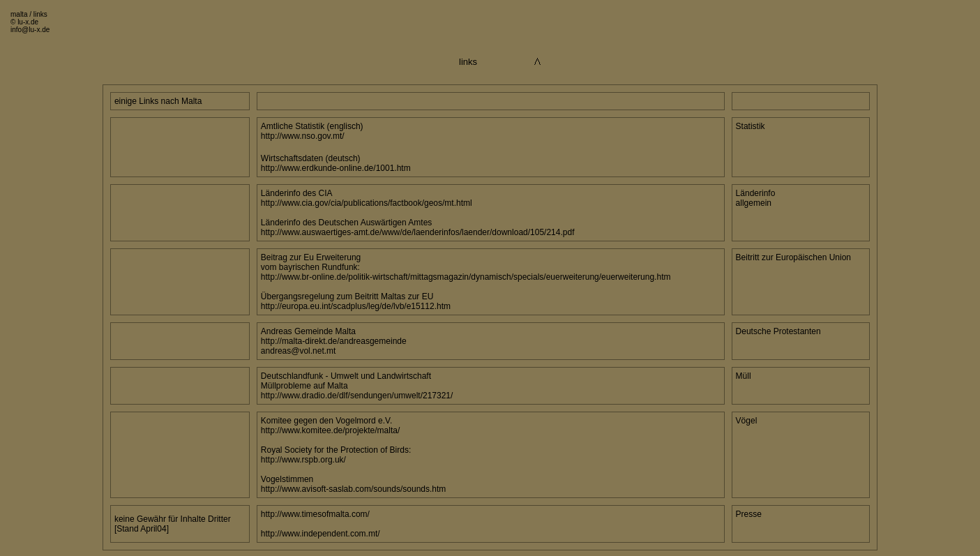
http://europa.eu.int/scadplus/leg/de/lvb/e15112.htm (356, 306)
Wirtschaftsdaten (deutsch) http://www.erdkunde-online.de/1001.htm (336, 163)
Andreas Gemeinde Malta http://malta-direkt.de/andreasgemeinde (334, 336)
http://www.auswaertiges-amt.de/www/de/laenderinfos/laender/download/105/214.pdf (418, 232)
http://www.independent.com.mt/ (321, 534)
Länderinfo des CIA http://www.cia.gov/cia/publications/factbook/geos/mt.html (367, 198)
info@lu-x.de (30, 30)
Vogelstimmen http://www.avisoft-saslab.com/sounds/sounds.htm (353, 484)
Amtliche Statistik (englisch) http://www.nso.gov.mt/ (312, 131)
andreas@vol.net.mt (299, 351)
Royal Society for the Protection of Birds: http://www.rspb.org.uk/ (336, 455)
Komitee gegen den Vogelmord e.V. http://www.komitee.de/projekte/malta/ (330, 426)
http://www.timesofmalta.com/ (315, 514)
